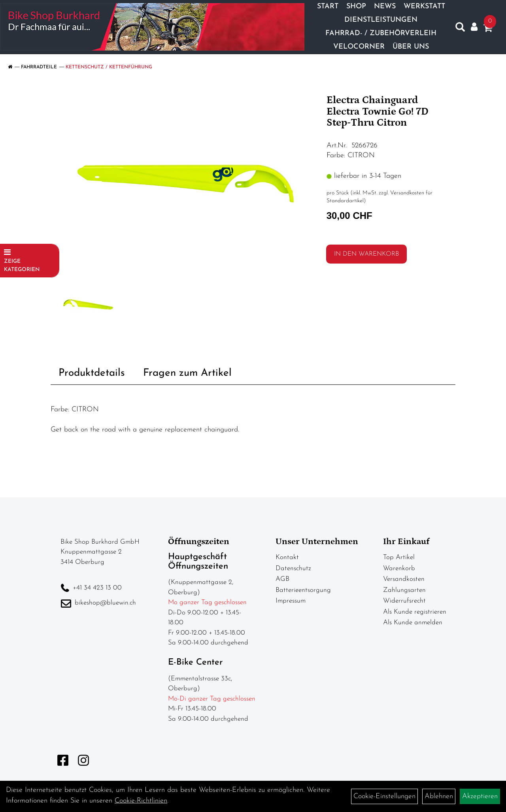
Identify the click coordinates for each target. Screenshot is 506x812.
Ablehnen (439, 796)
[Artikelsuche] (460, 29)
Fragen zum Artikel (187, 373)
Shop (356, 7)
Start (328, 7)
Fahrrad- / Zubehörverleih (381, 33)
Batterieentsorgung (303, 590)
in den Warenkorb (366, 254)
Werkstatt (424, 7)
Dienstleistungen (381, 20)
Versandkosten (404, 579)
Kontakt (287, 557)
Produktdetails (92, 373)
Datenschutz (293, 568)
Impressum (291, 601)
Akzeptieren (480, 796)
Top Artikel (399, 557)
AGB (282, 579)
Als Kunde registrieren (415, 612)
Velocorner (359, 47)
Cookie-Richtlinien (141, 801)
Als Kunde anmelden (413, 623)
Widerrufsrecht (404, 601)
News (385, 7)
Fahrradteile (39, 67)
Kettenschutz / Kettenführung (109, 67)
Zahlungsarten (404, 590)
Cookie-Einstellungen (384, 796)
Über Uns (411, 47)
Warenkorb (399, 568)
